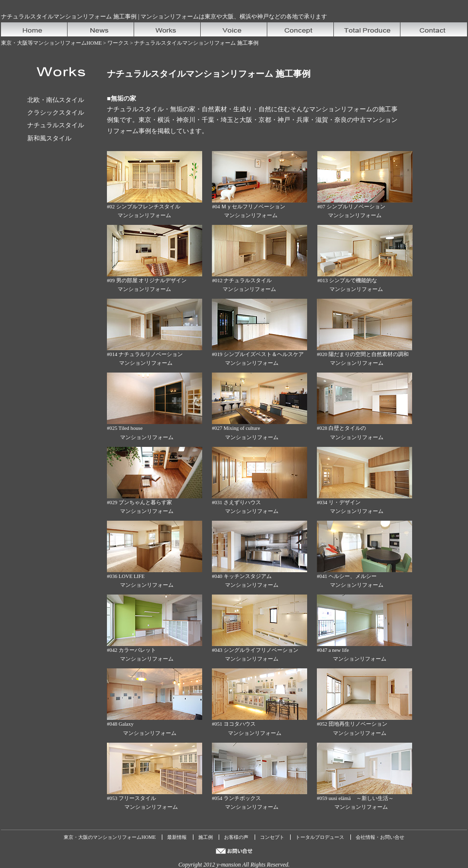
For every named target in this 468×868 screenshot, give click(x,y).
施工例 (206, 837)
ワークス (118, 43)
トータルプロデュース (320, 837)
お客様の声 (236, 837)
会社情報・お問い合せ (380, 837)
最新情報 (177, 837)
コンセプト (272, 837)
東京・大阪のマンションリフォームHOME (110, 837)
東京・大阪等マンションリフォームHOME (51, 43)
